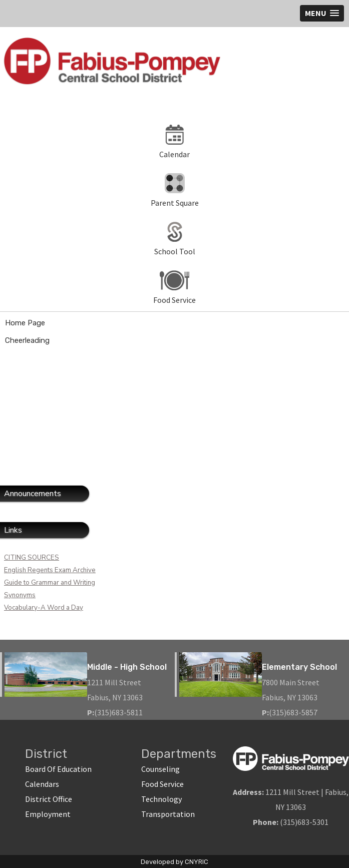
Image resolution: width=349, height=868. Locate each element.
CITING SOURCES (32, 558)
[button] (322, 13)
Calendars (42, 784)
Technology (161, 799)
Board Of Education (58, 769)
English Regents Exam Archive (50, 570)
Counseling (160, 769)
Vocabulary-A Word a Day (44, 608)
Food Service (162, 784)
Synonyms (20, 595)
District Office (49, 799)
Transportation (168, 814)
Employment (48, 814)
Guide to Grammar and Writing (50, 583)
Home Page (25, 323)
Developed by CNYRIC (174, 862)
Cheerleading (27, 340)
